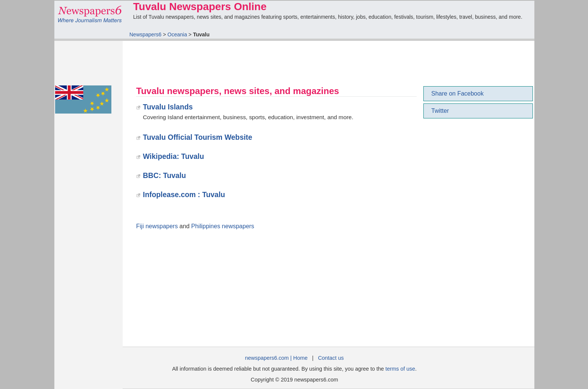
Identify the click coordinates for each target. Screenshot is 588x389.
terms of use (400, 369)
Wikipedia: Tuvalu (173, 156)
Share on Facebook (457, 94)
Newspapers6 (145, 34)
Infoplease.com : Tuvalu (184, 194)
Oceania (177, 34)
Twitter (440, 111)
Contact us (331, 358)
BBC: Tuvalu (164, 175)
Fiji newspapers (157, 226)
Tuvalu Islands (168, 107)
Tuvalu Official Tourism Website (198, 137)
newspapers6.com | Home (276, 358)
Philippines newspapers (223, 226)
